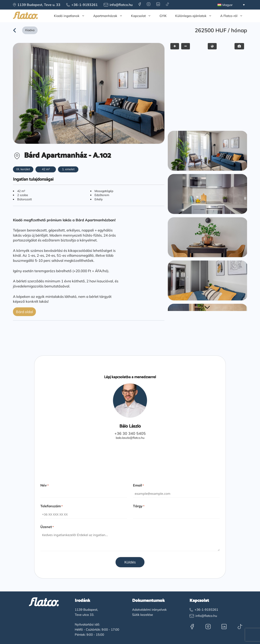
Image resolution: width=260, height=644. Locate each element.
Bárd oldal (24, 312)
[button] (207, 307)
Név (45, 485)
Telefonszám (52, 506)
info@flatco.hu (121, 5)
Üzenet (47, 527)
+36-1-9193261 (85, 5)
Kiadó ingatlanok (71, 16)
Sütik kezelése (143, 615)
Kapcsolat (143, 16)
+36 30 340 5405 (130, 433)
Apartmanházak (110, 16)
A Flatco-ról (234, 16)
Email (138, 485)
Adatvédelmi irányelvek (149, 610)
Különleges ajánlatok (196, 16)
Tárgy (139, 506)
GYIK (163, 16)
